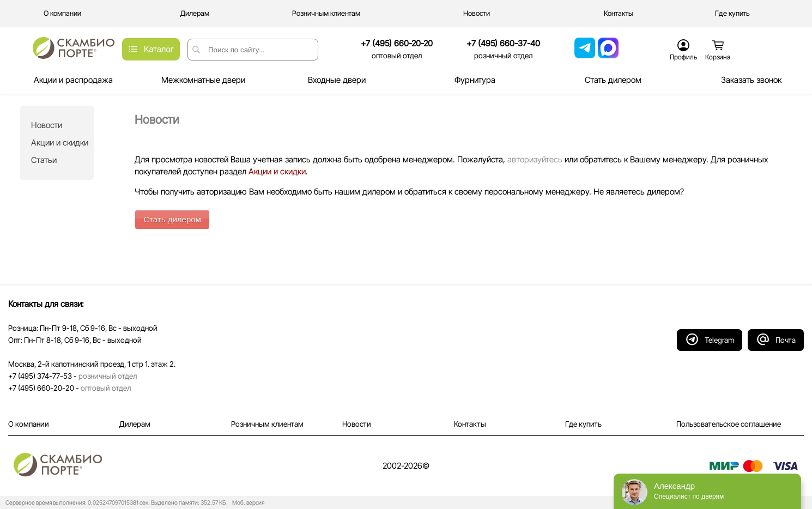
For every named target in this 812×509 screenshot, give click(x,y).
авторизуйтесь (535, 159)
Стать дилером (172, 219)
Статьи (44, 160)
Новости (47, 125)
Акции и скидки (60, 143)
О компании (29, 424)
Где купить (583, 424)
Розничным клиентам (267, 424)
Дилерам (135, 424)
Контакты (470, 424)
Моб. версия (247, 503)
